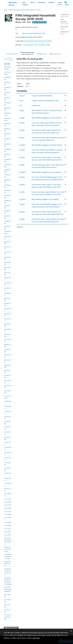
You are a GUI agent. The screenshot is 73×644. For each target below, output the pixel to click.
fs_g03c (22, 192)
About (33, 2)
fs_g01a (22, 123)
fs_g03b (22, 185)
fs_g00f (22, 118)
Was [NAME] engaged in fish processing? (47, 172)
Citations (51, 2)
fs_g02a (22, 150)
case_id (22, 96)
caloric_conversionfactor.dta (8, 549)
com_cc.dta (8, 505)
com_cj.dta (7, 532)
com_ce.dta (8, 511)
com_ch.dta (8, 526)
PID (21, 106)
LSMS (23, 10)
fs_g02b (22, 157)
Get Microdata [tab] (56, 54)
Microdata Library (13, 4)
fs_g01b (22, 130)
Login (67, 4)
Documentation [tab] (42, 54)
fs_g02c (22, 165)
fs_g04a (22, 204)
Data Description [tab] (27, 54)
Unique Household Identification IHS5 (45, 101)
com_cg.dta (8, 522)
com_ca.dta (8, 499)
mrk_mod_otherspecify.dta (8, 617)
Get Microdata (39, 22)
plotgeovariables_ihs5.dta (8, 564)
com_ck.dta (8, 535)
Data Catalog (25, 4)
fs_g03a (22, 177)
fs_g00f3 (22, 199)
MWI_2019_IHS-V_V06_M (33, 10)
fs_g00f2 (22, 172)
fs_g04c (22, 219)
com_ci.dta (7, 529)
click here (36, 638)
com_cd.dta (8, 508)
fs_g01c (22, 138)
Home (5, 10)
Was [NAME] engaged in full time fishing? (47, 118)
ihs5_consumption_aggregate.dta (8, 589)
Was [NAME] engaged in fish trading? (45, 199)
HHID (21, 101)
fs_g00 (22, 110)
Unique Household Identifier (42, 96)
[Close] (71, 631)
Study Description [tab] (12, 54)
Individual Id (36, 106)
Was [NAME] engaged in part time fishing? (47, 145)
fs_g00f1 (22, 145)
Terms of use (60, 4)
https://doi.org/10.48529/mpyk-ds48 (34, 33)
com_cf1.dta (8, 514)
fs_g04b (22, 212)
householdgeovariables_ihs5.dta (8, 556)
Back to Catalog (11, 628)
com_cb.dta (8, 502)
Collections (42, 2)
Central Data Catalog (14, 10)
